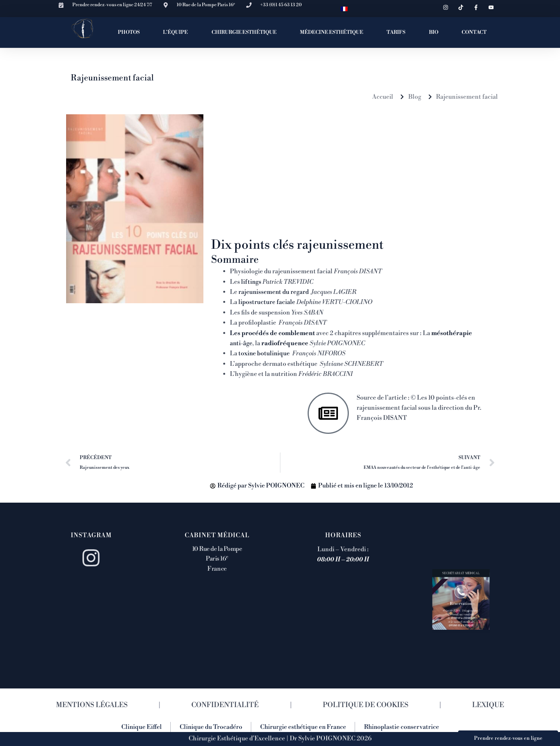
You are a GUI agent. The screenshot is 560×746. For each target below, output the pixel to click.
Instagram (91, 535)
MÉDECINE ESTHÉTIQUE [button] (332, 32)
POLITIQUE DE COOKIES (366, 705)
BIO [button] (434, 32)
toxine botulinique (264, 353)
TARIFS (396, 32)
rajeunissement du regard (274, 292)
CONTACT (474, 32)
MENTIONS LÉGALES (92, 705)
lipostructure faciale (266, 302)
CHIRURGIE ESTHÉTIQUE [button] (244, 32)
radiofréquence (286, 343)
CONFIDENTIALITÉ (225, 705)
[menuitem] (344, 8)
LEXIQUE (488, 705)
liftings (251, 281)
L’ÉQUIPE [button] (175, 32)
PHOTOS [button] (129, 32)
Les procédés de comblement (273, 333)
